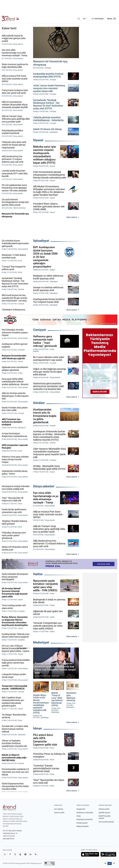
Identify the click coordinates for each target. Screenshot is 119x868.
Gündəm (39, 403)
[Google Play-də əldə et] (108, 854)
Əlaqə (79, 816)
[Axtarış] (79, 19)
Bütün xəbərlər (72, 217)
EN (105, 863)
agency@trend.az (8, 839)
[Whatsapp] (5, 854)
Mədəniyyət (41, 642)
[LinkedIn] (30, 854)
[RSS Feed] (36, 854)
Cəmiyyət (40, 330)
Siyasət (38, 140)
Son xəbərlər (59, 809)
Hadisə (38, 574)
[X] (15, 854)
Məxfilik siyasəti (104, 813)
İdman (37, 728)
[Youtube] (20, 854)
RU (114, 863)
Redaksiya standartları (85, 819)
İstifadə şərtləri (104, 809)
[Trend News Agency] (9, 807)
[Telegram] (25, 854)
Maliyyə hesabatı (83, 826)
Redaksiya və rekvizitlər (85, 813)
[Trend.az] (10, 19)
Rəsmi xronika (59, 813)
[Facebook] (10, 854)
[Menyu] (112, 19)
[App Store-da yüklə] (90, 854)
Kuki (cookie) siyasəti (106, 822)
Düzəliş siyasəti (82, 823)
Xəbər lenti (9, 28)
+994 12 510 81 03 (9, 836)
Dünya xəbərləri (44, 486)
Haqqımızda (81, 809)
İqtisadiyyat (41, 241)
